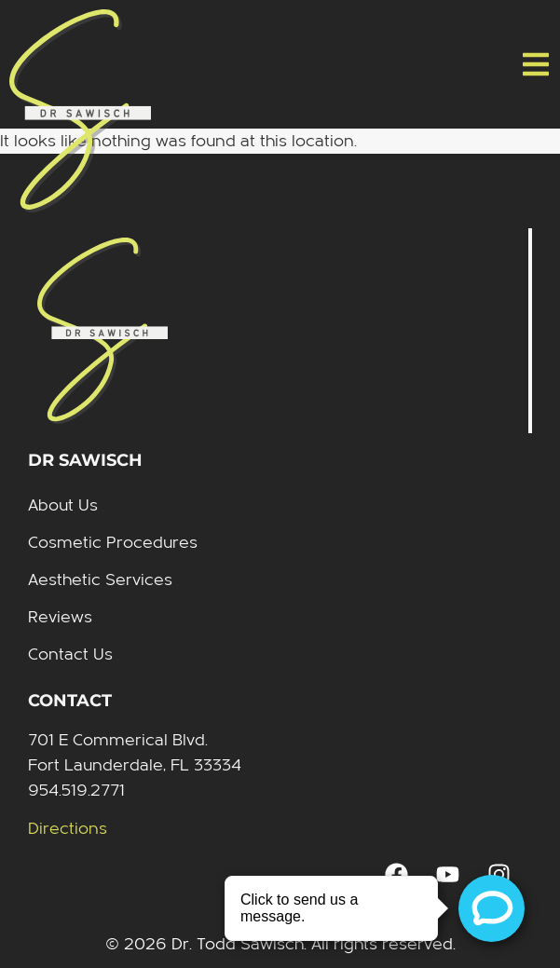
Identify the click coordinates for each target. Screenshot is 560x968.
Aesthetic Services (100, 580)
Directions (68, 829)
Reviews (60, 617)
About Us (63, 505)
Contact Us (70, 654)
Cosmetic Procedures (113, 543)
